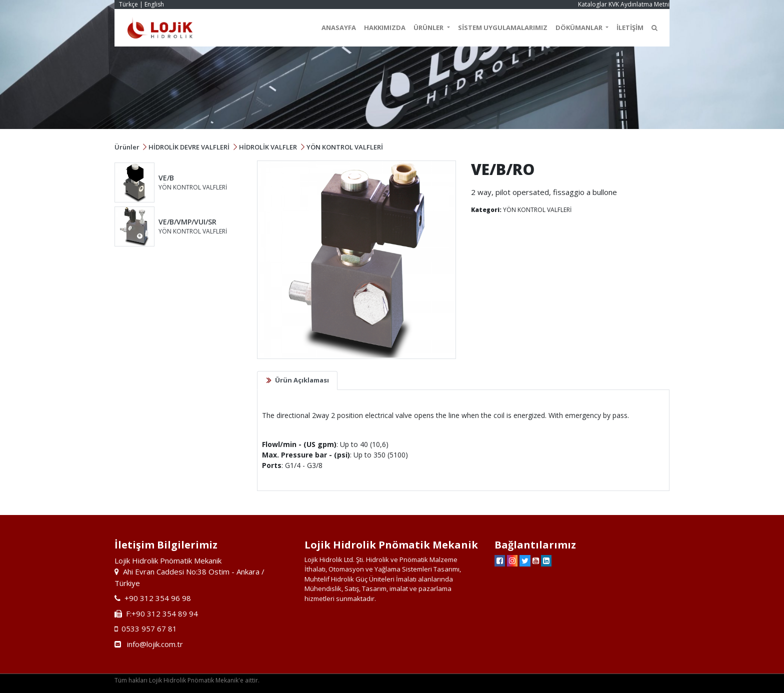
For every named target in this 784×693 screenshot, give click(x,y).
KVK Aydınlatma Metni (639, 4)
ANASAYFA (339, 27)
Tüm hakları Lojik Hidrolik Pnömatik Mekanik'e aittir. (187, 680)
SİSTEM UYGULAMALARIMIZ (503, 27)
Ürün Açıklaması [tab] (302, 380)
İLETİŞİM (630, 27)
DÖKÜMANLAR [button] (580, 27)
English (154, 4)
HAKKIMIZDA (385, 27)
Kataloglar (592, 4)
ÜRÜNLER (429, 27)
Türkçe (128, 4)
